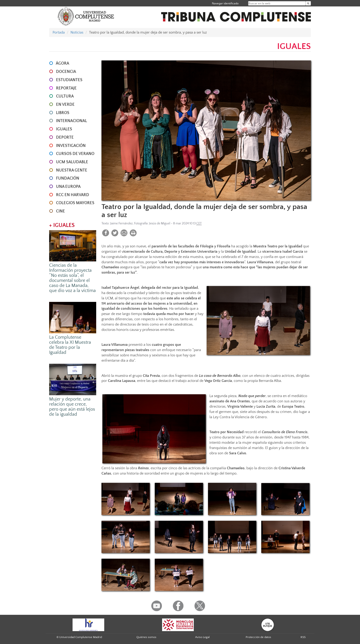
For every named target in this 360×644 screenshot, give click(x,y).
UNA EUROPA (68, 187)
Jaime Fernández (121, 223)
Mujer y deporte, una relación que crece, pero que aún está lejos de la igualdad (72, 407)
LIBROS (63, 113)
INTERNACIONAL (72, 121)
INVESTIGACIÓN (71, 146)
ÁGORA (62, 63)
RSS (303, 637)
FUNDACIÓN (68, 178)
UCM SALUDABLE (72, 162)
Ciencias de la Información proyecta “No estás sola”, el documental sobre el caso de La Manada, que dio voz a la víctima (72, 278)
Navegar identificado (225, 3)
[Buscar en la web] (308, 3)
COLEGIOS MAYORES (75, 203)
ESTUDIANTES (69, 80)
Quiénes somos (146, 637)
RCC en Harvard (73, 195)
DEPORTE (65, 137)
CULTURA (65, 96)
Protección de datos (258, 637)
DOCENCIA (66, 72)
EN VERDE (65, 105)
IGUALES (64, 129)
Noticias (77, 32)
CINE (60, 211)
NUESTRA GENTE (72, 170)
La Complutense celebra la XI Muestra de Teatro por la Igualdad (70, 345)
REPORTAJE (66, 88)
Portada (59, 32)
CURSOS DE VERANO (75, 154)
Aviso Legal (202, 637)
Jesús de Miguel (160, 223)
